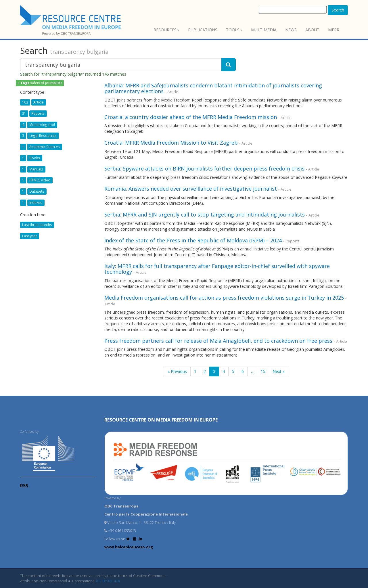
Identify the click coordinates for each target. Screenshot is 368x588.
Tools (234, 30)
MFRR (334, 30)
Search (338, 10)
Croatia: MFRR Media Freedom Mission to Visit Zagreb (172, 143)
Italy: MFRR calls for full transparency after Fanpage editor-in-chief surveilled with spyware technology (217, 269)
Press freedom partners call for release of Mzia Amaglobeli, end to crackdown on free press (218, 341)
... (252, 371)
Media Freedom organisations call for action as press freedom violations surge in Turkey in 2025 (224, 298)
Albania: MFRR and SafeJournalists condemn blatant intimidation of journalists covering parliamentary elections (213, 88)
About (312, 30)
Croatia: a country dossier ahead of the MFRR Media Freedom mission (191, 117)
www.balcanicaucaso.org (129, 547)
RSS (24, 486)
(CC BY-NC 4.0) (108, 581)
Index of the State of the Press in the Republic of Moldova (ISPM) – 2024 (193, 240)
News (291, 30)
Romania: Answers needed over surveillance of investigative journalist (191, 189)
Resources (166, 30)
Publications (203, 30)
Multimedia (264, 30)
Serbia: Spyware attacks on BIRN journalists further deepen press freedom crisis (204, 168)
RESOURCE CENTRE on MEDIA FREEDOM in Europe (161, 420)
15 (263, 371)
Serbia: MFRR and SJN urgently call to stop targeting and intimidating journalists (205, 214)
